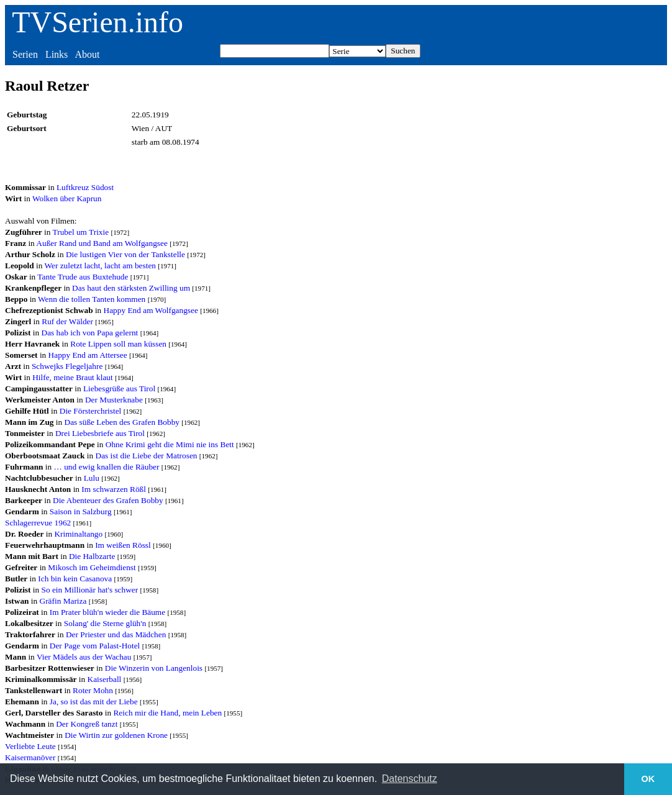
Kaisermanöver (30, 757)
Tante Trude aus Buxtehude (83, 277)
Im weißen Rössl (123, 545)
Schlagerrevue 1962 (38, 523)
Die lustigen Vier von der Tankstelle (125, 254)
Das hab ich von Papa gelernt (90, 333)
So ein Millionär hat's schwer (90, 590)
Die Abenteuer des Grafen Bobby (108, 500)
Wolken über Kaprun (67, 198)
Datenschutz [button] (410, 779)
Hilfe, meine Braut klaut (73, 377)
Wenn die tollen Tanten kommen (92, 299)
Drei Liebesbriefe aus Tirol (100, 433)
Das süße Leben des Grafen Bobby (122, 422)
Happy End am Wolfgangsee (151, 310)
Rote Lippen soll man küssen (118, 344)
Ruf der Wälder (67, 321)
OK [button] (648, 779)
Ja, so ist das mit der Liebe (94, 702)
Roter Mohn (93, 690)
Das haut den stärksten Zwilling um (131, 288)
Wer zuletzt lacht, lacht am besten (100, 266)
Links (57, 54)
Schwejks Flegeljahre (67, 366)
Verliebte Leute (30, 746)
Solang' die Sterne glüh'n (105, 623)
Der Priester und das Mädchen (116, 634)
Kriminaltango (78, 534)
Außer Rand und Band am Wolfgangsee (102, 243)
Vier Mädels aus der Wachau (84, 657)
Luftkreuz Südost (85, 187)
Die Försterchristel (91, 411)
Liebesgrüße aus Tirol (119, 388)
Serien (25, 54)
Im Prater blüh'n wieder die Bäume (107, 612)
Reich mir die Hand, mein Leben (167, 713)
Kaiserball (105, 679)
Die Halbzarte (92, 556)
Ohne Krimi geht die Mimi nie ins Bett (170, 444)
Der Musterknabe (114, 400)
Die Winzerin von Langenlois (154, 668)
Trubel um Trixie (81, 232)
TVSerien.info (98, 22)
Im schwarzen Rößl (114, 489)
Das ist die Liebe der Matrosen (147, 456)
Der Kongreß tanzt (87, 724)
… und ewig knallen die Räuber (107, 467)
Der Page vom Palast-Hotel (95, 646)
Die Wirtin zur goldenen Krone (116, 735)
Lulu (92, 478)
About (87, 54)
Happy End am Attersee (88, 355)
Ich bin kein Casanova (75, 579)
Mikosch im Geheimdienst (92, 567)
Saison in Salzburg (81, 511)
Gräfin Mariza (63, 601)
